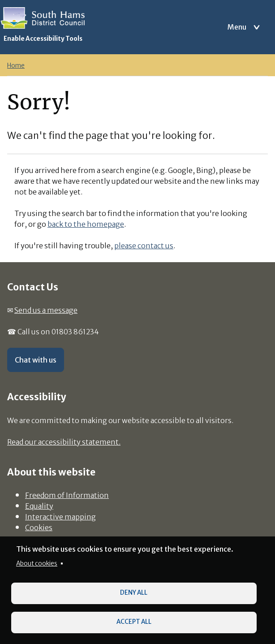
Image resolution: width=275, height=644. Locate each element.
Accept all (134, 622)
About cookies (37, 564)
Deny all (134, 593)
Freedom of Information (67, 495)
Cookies (39, 527)
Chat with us (36, 360)
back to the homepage (86, 224)
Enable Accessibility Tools (43, 39)
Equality (39, 506)
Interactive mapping (60, 517)
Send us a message (46, 310)
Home (16, 66)
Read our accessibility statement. (64, 442)
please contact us (144, 246)
